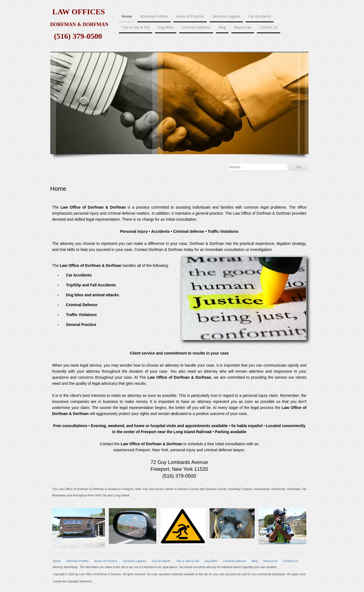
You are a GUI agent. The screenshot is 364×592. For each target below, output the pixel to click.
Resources (243, 27)
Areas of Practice (190, 16)
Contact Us (269, 27)
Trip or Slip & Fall (136, 27)
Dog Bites (166, 27)
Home (127, 16)
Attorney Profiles (154, 16)
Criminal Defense (196, 27)
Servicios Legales (226, 16)
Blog (222, 27)
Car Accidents (260, 16)
